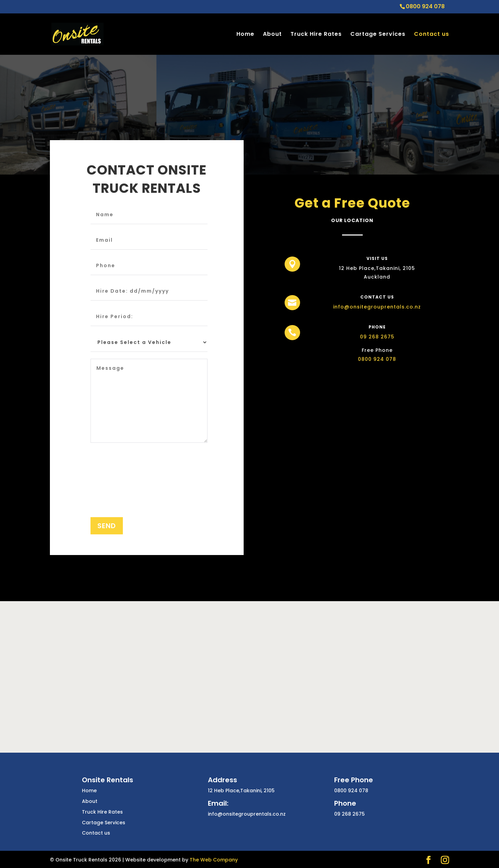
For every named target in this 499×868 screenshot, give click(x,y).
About (272, 35)
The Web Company (214, 860)
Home (245, 35)
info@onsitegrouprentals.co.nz (371, 306)
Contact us (432, 35)
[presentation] (119, 485)
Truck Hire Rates (316, 35)
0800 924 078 (371, 355)
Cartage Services (378, 35)
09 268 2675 (371, 339)
